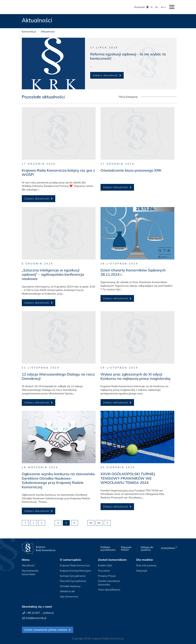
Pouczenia (104, 571)
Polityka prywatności (108, 548)
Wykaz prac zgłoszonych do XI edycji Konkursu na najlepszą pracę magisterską (135, 376)
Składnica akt (67, 591)
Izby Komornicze (69, 597)
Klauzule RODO (126, 548)
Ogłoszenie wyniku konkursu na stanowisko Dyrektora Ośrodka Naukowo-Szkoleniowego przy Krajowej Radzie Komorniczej (58, 480)
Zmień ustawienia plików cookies (46, 630)
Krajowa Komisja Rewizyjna (75, 571)
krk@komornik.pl (36, 618)
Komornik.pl (29, 31)
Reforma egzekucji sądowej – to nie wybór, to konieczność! (128, 56)
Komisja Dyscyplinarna (73, 576)
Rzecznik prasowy (146, 565)
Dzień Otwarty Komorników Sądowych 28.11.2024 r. (133, 272)
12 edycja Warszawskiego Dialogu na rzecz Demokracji (58, 376)
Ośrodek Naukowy (70, 586)
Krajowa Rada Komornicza (75, 565)
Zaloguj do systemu (147, 548)
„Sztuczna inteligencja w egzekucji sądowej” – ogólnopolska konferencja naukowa (53, 274)
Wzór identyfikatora (109, 590)
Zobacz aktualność (105, 75)
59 (91, 523)
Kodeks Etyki (105, 565)
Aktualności (28, 565)
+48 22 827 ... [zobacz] (40, 613)
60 (99, 523)
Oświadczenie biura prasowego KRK (131, 170)
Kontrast (142, 7)
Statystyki (142, 571)
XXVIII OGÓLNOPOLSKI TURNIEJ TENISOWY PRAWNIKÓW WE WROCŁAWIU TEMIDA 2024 (128, 478)
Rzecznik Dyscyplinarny (73, 581)
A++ (163, 7)
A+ (157, 7)
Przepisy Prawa (107, 576)
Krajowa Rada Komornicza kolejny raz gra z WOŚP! (58, 172)
